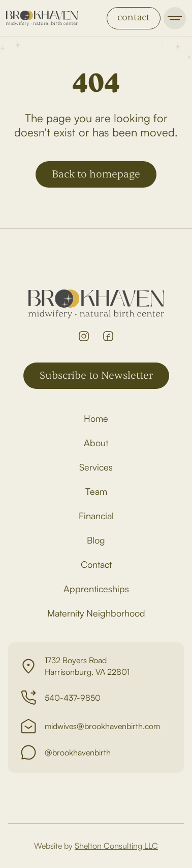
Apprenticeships (96, 589)
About (96, 443)
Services (96, 467)
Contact (96, 564)
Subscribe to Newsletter (96, 375)
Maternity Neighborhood (96, 613)
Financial (96, 516)
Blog (96, 540)
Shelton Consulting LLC (116, 846)
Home (96, 418)
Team (96, 491)
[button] (175, 18)
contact (134, 17)
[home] (42, 18)
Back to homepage (96, 174)
